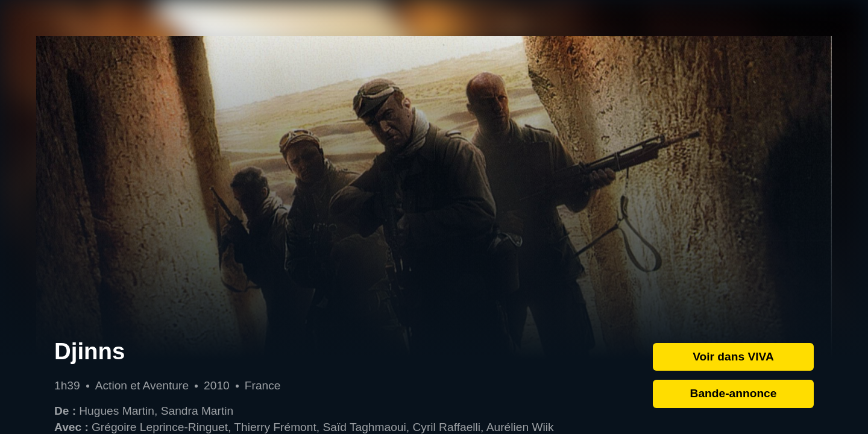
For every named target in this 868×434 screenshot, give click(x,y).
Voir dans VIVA (733, 357)
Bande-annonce (734, 393)
